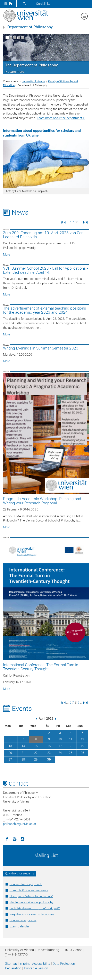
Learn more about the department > (61, 118)
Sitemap (11, 964)
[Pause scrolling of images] (23, 38)
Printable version (36, 968)
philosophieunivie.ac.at (20, 824)
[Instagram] (23, 839)
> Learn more (15, 72)
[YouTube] (15, 839)
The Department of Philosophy (31, 65)
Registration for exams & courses (32, 914)
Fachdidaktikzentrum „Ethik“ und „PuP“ (35, 908)
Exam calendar (19, 926)
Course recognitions (23, 920)
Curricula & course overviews (29, 890)
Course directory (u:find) (26, 884)
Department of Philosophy (30, 27)
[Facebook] (7, 839)
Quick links (43, 4)
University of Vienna (34, 81)
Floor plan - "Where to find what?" (31, 896)
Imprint (25, 964)
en (8, 4)
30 (49, 760)
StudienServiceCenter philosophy (31, 902)
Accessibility (41, 964)
